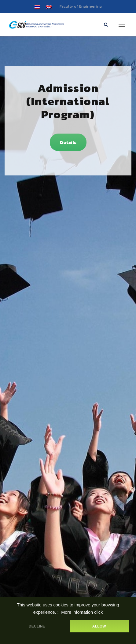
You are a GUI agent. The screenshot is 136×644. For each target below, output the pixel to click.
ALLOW (99, 626)
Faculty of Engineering (81, 6)
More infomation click (82, 612)
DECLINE (37, 626)
